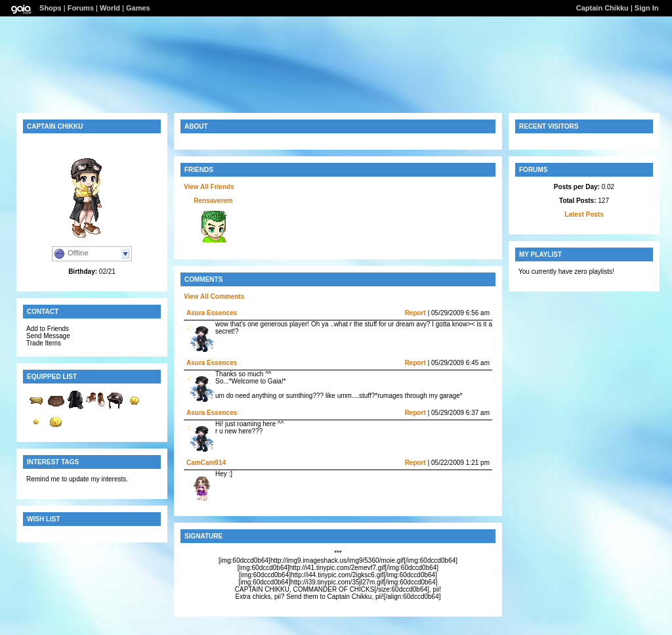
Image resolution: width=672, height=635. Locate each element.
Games (138, 8)
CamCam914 (206, 463)
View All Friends (209, 187)
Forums (81, 8)
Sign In (647, 8)
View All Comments (214, 296)
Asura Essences (212, 313)
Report (415, 313)
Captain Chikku (602, 8)
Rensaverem (213, 201)
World (110, 8)
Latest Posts (584, 214)
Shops (51, 8)
